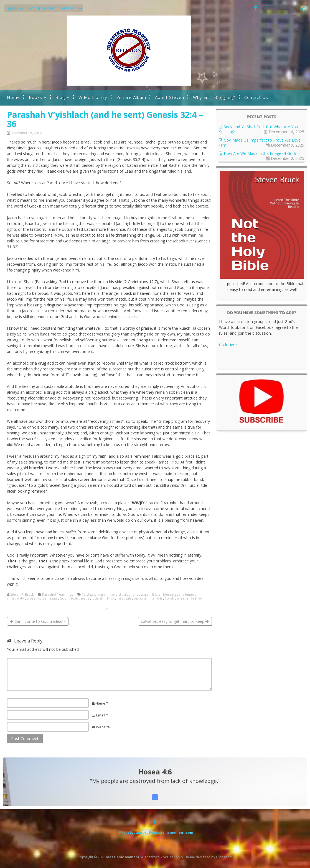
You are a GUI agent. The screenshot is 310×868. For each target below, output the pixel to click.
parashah (141, 598)
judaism (98, 598)
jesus (85, 598)
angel (145, 595)
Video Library (93, 97)
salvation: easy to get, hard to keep (175, 621)
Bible (156, 595)
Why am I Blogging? (214, 97)
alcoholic (131, 595)
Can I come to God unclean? (38, 621)
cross (31, 598)
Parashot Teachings (58, 595)
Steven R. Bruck (22, 595)
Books (35, 97)
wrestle (183, 598)
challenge (186, 595)
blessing (170, 595)
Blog (60, 97)
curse (42, 598)
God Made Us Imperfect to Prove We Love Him (260, 143)
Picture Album (131, 97)
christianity (15, 598)
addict (116, 595)
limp (110, 598)
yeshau (197, 598)
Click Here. (228, 345)
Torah (169, 598)
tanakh (157, 598)
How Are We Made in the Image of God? (261, 153)
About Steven (170, 97)
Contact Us (256, 97)
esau (53, 598)
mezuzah (124, 598)
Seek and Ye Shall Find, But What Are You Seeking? (259, 129)
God (63, 598)
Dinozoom (224, 857)
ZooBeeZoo (170, 857)
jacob (74, 598)
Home (13, 97)
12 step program (95, 595)
